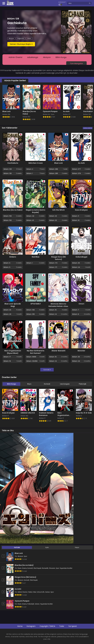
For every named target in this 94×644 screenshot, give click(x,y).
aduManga (33, 57)
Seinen (47, 592)
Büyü (29, 384)
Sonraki (47, 370)
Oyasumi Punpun (22, 601)
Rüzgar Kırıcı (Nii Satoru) (59, 258)
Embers (13, 257)
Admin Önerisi (15, 57)
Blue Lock (59, 163)
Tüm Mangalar (76, 64)
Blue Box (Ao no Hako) (13, 210)
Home (20, 626)
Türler (62, 626)
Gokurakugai (81, 257)
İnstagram (31, 626)
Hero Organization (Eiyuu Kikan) (13, 352)
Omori (81, 304)
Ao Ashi (81, 163)
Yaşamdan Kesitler (66, 568)
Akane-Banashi (58, 351)
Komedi (47, 384)
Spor (25, 556)
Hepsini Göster (88, 128)
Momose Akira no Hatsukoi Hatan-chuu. (58, 305)
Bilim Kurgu (21, 38)
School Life (41, 592)
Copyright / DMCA (47, 626)
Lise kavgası (65, 384)
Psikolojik (82, 384)
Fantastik (32, 38)
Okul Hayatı (37, 568)
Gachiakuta (13, 163)
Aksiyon (11, 38)
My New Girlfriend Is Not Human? (36, 352)
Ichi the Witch (59, 210)
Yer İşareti (73, 626)
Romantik (45, 568)
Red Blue (36, 257)
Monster (81, 351)
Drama (24, 568)
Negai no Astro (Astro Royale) (36, 211)
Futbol (30, 592)
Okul (35, 592)
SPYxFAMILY (36, 304)
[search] (90, 3)
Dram (20, 568)
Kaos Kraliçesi (81, 210)
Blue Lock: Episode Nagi (13, 305)
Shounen (52, 568)
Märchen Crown (36, 163)
